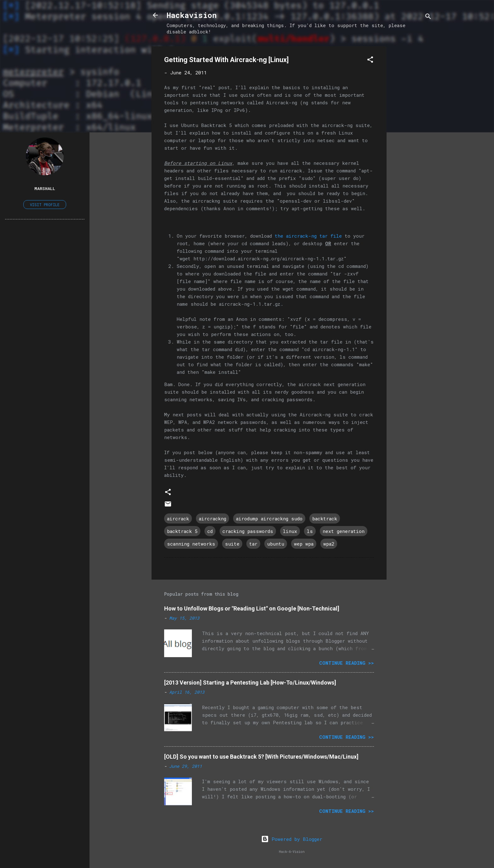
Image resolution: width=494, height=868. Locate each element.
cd (210, 531)
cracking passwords (248, 531)
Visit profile (45, 205)
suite (232, 544)
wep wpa (304, 544)
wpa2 (329, 544)
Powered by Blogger (292, 839)
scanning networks (191, 544)
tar (253, 544)
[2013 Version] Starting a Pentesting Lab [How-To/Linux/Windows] (250, 683)
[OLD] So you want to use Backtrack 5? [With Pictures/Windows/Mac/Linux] (261, 757)
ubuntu (276, 544)
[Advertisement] (412, 141)
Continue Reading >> (347, 663)
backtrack (325, 518)
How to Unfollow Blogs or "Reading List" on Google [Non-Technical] (252, 608)
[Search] (428, 17)
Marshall (45, 188)
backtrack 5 (182, 531)
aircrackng (213, 518)
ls (310, 531)
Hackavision (192, 15)
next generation (344, 531)
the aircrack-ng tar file (308, 236)
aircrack (178, 518)
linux (290, 531)
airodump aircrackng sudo (269, 518)
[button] (370, 61)
